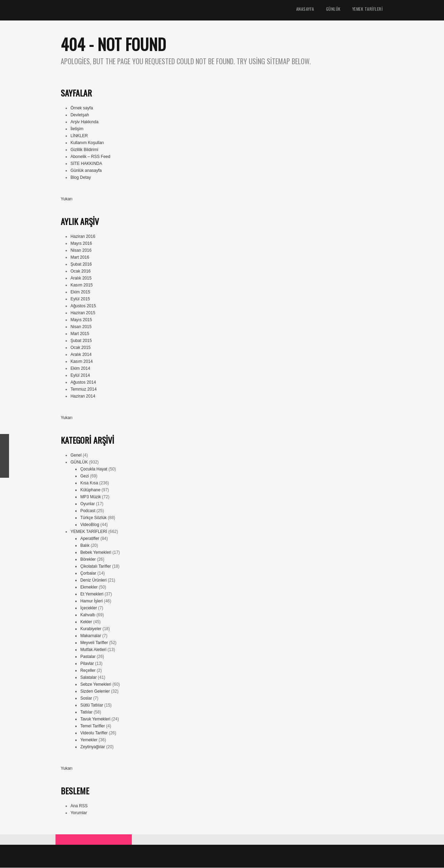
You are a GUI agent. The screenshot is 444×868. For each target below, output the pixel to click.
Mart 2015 (80, 334)
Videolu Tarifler (94, 733)
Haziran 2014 (83, 397)
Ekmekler (89, 587)
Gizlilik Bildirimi (84, 150)
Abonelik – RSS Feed (90, 157)
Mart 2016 (80, 258)
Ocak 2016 (80, 272)
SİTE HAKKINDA (86, 164)
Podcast (88, 511)
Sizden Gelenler (95, 692)
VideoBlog (90, 525)
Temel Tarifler (92, 726)
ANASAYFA (305, 9)
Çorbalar (88, 574)
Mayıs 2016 (81, 244)
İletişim (77, 129)
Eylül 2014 (80, 376)
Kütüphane (90, 490)
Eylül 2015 (80, 299)
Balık (85, 546)
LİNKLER (79, 136)
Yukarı (67, 199)
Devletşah (80, 115)
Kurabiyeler (91, 629)
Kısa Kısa (89, 483)
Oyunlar (87, 504)
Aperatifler (90, 539)
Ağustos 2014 (83, 383)
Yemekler (89, 740)
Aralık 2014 (81, 355)
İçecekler (88, 608)
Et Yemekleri (92, 594)
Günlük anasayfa (86, 171)
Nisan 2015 (81, 327)
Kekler (86, 622)
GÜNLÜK (333, 9)
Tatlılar (86, 712)
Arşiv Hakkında (84, 122)
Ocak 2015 (80, 348)
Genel (76, 456)
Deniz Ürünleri (93, 581)
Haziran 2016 (83, 237)
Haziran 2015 (83, 313)
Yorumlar (79, 813)
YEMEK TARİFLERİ (368, 9)
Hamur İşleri (91, 601)
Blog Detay (81, 178)
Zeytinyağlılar (92, 747)
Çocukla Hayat (94, 469)
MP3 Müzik (90, 497)
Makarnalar (91, 636)
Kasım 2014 (82, 362)
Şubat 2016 (81, 265)
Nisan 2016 (81, 251)
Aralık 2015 (81, 278)
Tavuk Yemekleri (95, 719)
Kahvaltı (88, 615)
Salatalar (88, 678)
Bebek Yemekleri (96, 553)
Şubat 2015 (81, 341)
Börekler (88, 560)
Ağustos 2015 (83, 306)
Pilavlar (87, 664)
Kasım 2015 (82, 285)
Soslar (86, 699)
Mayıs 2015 (81, 320)
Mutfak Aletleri (93, 650)
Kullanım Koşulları (87, 143)
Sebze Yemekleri (96, 685)
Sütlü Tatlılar (92, 706)
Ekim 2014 (80, 369)
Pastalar (88, 657)
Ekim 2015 (80, 292)
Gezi (84, 476)
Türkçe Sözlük (93, 518)
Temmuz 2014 (83, 390)
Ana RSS (79, 806)
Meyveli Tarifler (94, 643)
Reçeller (88, 671)
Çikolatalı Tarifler (95, 567)
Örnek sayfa (82, 108)
